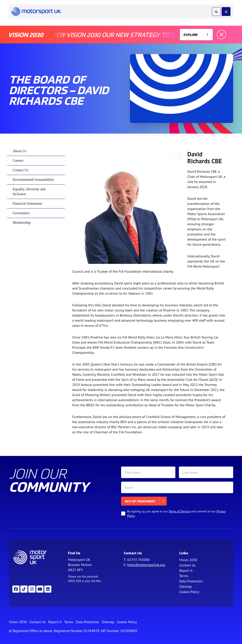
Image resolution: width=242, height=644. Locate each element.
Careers (18, 161)
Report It (186, 570)
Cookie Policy (189, 592)
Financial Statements (27, 203)
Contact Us (21, 170)
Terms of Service (179, 511)
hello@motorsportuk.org (146, 565)
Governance (21, 213)
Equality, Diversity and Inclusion (29, 192)
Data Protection (191, 581)
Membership (22, 223)
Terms (184, 576)
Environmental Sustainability (33, 180)
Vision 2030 (188, 560)
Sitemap (186, 586)
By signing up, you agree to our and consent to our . (176, 514)
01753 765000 (138, 560)
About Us (19, 151)
